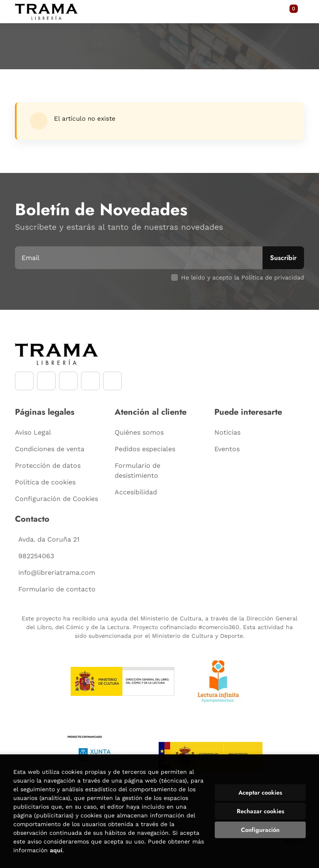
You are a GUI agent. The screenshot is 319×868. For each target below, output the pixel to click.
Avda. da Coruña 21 (49, 539)
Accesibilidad (136, 492)
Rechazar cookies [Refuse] (260, 811)
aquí (56, 850)
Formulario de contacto (57, 589)
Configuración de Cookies (56, 499)
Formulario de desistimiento (137, 470)
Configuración (260, 830)
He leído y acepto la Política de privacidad (243, 277)
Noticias (227, 432)
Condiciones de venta (50, 449)
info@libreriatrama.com (57, 573)
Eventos (227, 449)
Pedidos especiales (145, 449)
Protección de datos (48, 466)
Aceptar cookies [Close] (260, 793)
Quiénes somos (139, 432)
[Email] (140, 258)
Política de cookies (45, 482)
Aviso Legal (33, 432)
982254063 (36, 556)
